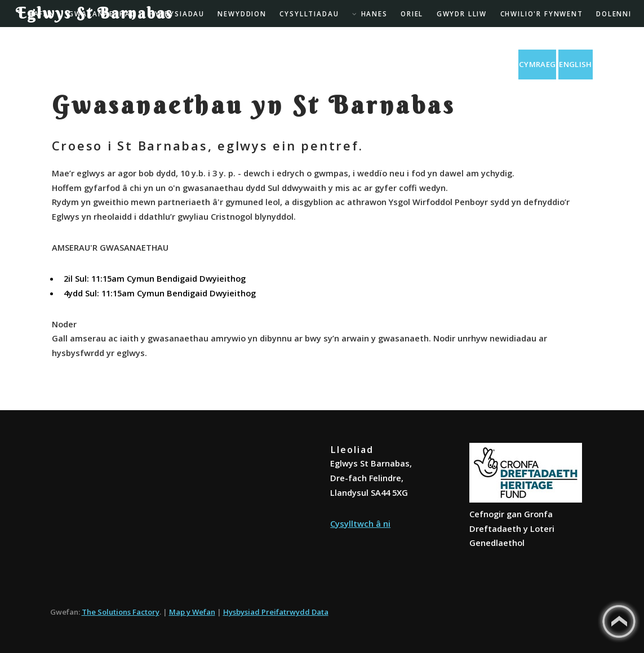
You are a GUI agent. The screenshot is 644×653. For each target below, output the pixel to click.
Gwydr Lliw (462, 14)
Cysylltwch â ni (360, 523)
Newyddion (242, 14)
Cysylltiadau (309, 14)
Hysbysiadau (177, 14)
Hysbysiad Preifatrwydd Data (276, 612)
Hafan (42, 14)
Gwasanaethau (102, 14)
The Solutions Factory (121, 612)
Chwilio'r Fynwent (542, 14)
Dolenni (614, 14)
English (575, 64)
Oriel (412, 14)
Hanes (374, 14)
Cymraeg (537, 64)
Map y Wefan (192, 612)
